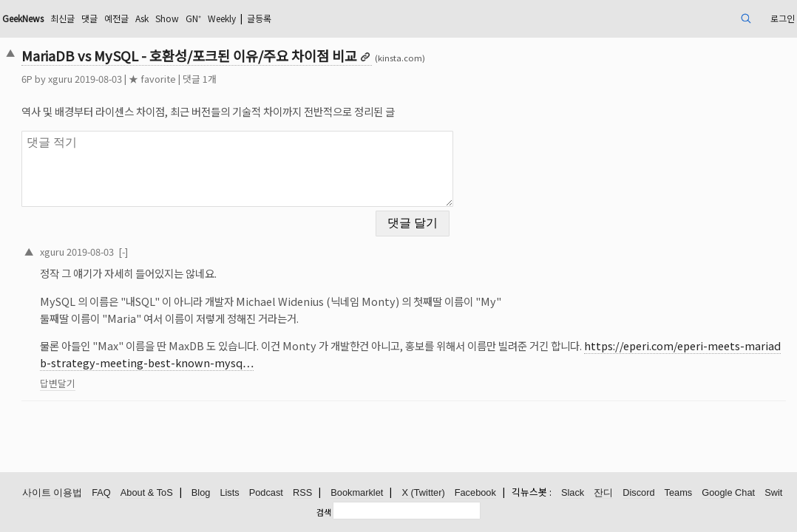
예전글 (218, 18)
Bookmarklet (357, 493)
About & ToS (147, 493)
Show (277, 18)
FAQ (101, 493)
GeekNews (109, 18)
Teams (679, 493)
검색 (324, 512)
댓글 (187, 18)
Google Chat (728, 493)
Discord (638, 493)
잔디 (603, 493)
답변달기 (134, 374)
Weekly (342, 18)
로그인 (701, 18)
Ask (248, 18)
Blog (201, 493)
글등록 (388, 18)
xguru (136, 79)
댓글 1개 (276, 79)
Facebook (475, 493)
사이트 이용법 (52, 493)
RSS (302, 493)
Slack (573, 493)
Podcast (266, 493)
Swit (773, 493)
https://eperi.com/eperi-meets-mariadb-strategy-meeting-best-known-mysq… (414, 345)
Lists (229, 493)
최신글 (156, 18)
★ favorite (228, 79)
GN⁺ (308, 18)
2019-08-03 (166, 242)
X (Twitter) (423, 493)
